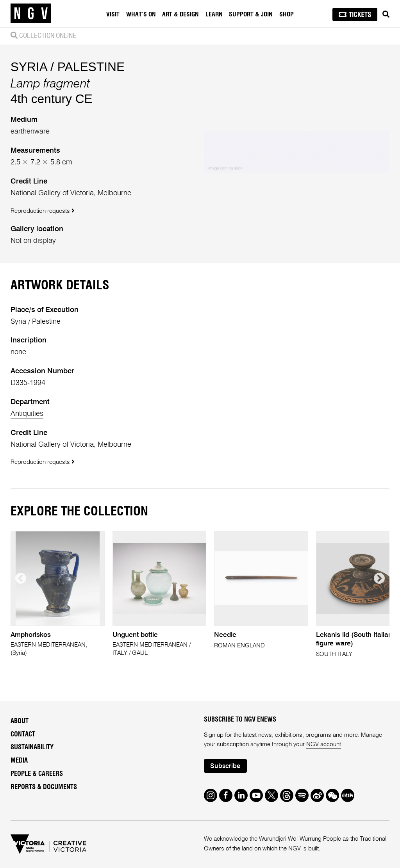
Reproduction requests (43, 211)
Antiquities (27, 414)
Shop (287, 14)
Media (19, 761)
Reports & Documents (44, 787)
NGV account (324, 744)
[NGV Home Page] (31, 14)
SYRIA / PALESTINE (68, 67)
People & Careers (37, 774)
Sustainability (32, 747)
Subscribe (225, 766)
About (20, 721)
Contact (23, 734)
